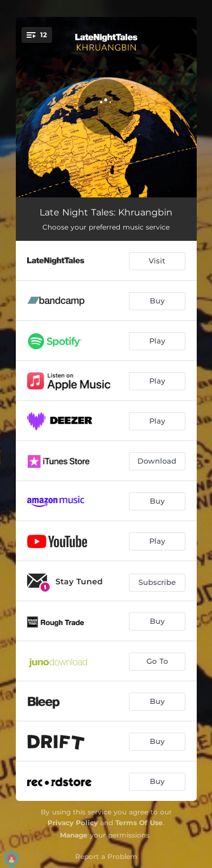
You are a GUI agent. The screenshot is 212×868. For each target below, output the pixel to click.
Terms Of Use (139, 823)
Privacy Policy (73, 823)
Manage (74, 835)
